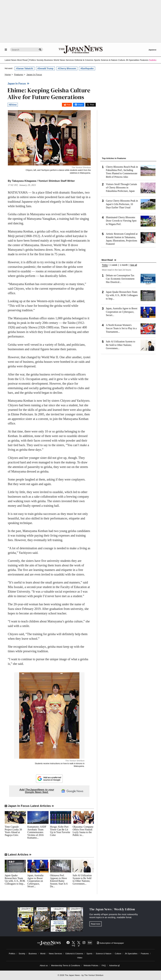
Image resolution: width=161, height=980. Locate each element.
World (56, 60)
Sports (97, 60)
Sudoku (153, 60)
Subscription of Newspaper (110, 943)
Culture (122, 60)
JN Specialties (132, 60)
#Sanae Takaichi (25, 68)
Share (80, 105)
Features (144, 60)
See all (134, 265)
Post (69, 105)
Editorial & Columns (84, 60)
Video (80, 958)
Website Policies (91, 965)
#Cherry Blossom (67, 68)
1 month (124, 265)
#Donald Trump (45, 68)
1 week (114, 265)
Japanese (152, 50)
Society (40, 60)
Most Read (22, 60)
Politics (32, 60)
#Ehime (13, 105)
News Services (67, 60)
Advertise (114, 965)
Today (105, 265)
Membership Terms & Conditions (66, 965)
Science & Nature (109, 60)
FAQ (104, 965)
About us (44, 965)
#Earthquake (87, 68)
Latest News (11, 60)
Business (49, 60)
